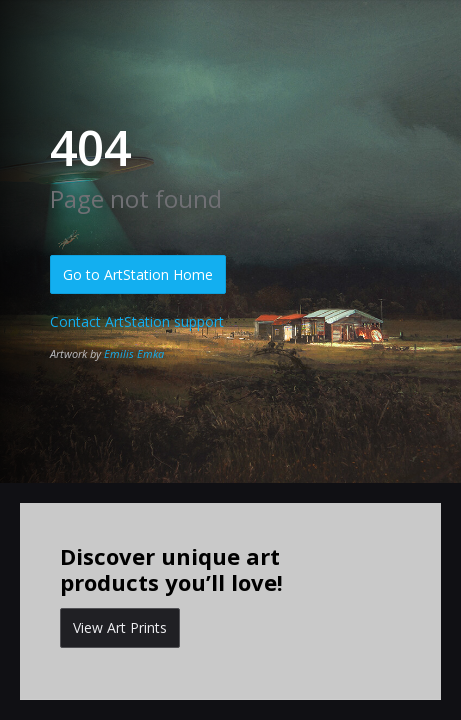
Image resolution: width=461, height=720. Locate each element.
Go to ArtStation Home (138, 274)
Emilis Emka (134, 353)
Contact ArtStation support (137, 321)
